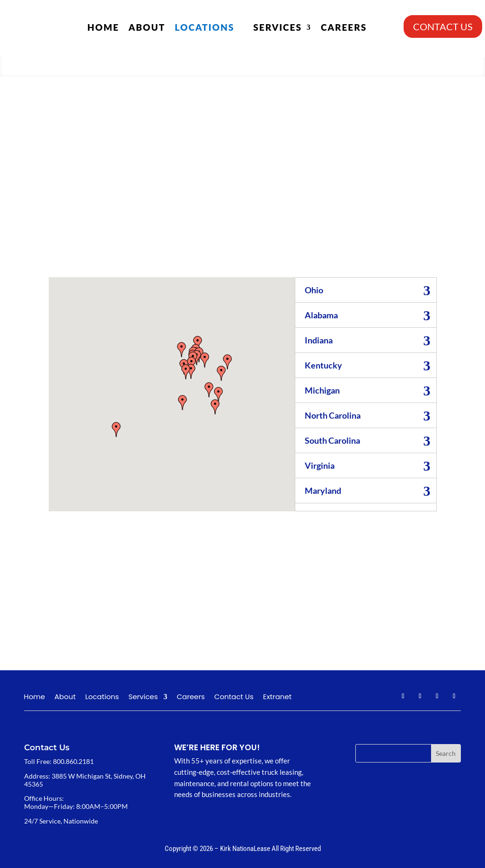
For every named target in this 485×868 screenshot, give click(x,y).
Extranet (277, 697)
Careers (344, 27)
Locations (204, 27)
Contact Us (234, 697)
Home (103, 27)
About (147, 27)
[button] (183, 403)
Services (278, 27)
